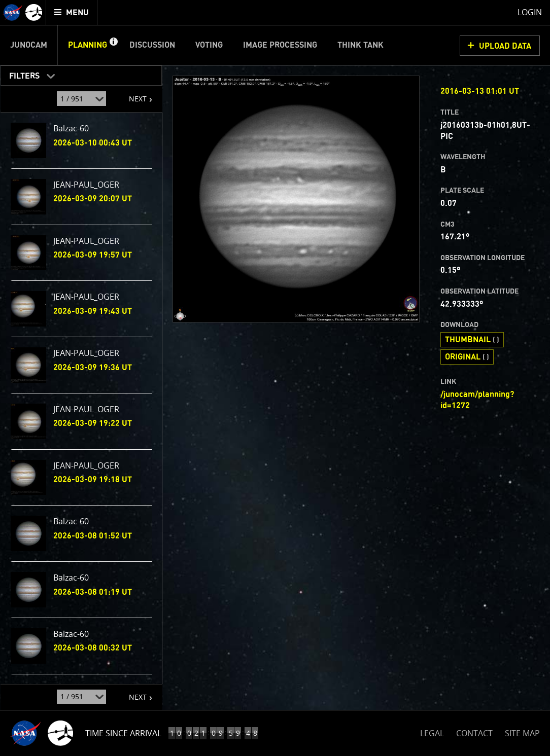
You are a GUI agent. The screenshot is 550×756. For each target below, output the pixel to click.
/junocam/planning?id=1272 (477, 400)
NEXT (133, 95)
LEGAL (432, 731)
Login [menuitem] (530, 12)
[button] (113, 45)
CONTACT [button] (474, 733)
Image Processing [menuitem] (280, 45)
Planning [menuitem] (88, 45)
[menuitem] (72, 12)
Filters (21, 74)
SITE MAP (522, 733)
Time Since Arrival (123, 733)
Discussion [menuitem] (152, 45)
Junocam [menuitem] (29, 45)
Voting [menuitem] (209, 45)
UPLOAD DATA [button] (505, 46)
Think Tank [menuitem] (360, 45)
